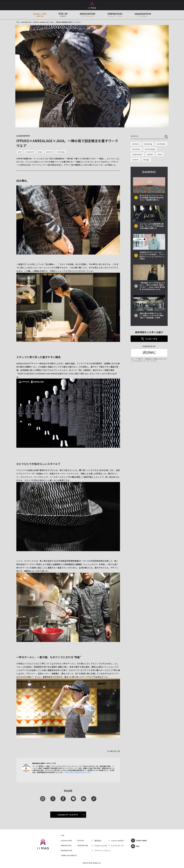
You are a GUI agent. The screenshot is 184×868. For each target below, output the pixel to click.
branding (148, 144)
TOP (18, 22)
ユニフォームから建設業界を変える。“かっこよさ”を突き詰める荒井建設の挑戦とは (152, 226)
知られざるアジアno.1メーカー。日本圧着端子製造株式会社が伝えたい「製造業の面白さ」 (152, 198)
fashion (136, 144)
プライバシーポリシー (103, 851)
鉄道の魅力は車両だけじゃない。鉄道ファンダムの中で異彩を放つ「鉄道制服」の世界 (152, 315)
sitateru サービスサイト (71, 815)
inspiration (137, 154)
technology (61, 152)
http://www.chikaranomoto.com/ (78, 772)
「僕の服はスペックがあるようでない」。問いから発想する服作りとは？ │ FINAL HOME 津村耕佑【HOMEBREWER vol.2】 (152, 286)
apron (20, 152)
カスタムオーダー (118, 846)
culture (135, 160)
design (40, 152)
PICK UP (81, 840)
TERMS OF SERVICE (69, 855)
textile (150, 154)
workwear (161, 144)
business (136, 149)
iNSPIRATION (83, 845)
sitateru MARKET (118, 841)
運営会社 (98, 841)
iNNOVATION (66, 845)
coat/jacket (30, 152)
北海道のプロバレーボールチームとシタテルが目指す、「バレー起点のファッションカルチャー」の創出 (152, 255)
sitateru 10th (66, 840)
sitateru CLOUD (101, 846)
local (160, 154)
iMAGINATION (26, 22)
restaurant (50, 152)
